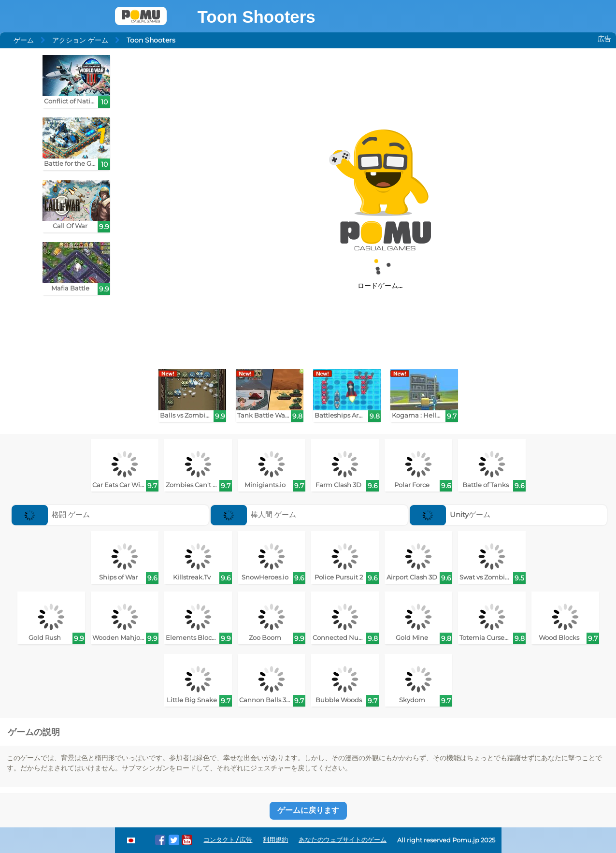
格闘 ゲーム (51, 514)
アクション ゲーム (80, 40)
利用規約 (275, 840)
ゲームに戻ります (308, 810)
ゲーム (24, 40)
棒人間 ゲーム (254, 514)
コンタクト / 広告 (228, 840)
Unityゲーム (450, 514)
